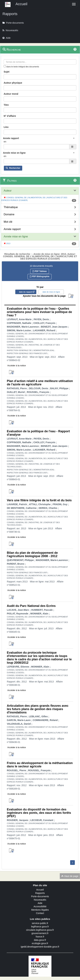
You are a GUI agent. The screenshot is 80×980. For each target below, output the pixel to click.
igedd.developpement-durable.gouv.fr (40, 947)
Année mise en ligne (16, 236)
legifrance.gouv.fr (40, 927)
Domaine (9, 214)
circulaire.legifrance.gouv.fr (40, 930)
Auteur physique (13, 83)
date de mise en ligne (51, 292)
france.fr (40, 937)
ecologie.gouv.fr (40, 943)
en (5, 142)
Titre (6, 105)
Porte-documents (40, 896)
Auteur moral (11, 94)
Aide (40, 903)
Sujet (7, 72)
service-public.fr (40, 923)
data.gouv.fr (40, 940)
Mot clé (8, 222)
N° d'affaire (10, 116)
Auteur (8, 191)
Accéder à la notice (17, 366)
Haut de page (70, 876)
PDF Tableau (39, 271)
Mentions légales (40, 910)
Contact (40, 913)
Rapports (40, 893)
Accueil (40, 890)
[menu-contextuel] (5, 66)
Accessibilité (40, 906)
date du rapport (26, 292)
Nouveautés (40, 900)
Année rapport (12, 229)
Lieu (6, 127)
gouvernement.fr (40, 933)
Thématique (11, 207)
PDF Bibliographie (39, 276)
